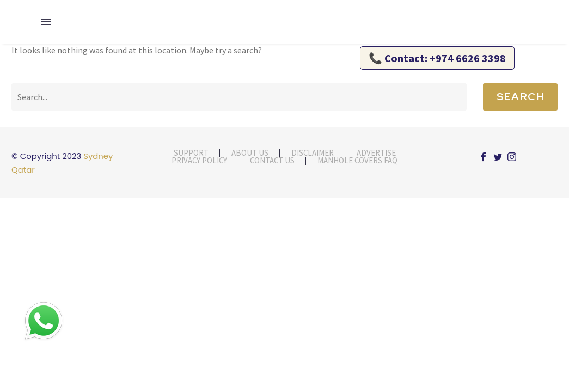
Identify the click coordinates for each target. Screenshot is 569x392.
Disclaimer (313, 153)
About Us (250, 153)
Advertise (376, 153)
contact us (272, 161)
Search (520, 97)
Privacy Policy (199, 161)
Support (191, 153)
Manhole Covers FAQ (357, 161)
